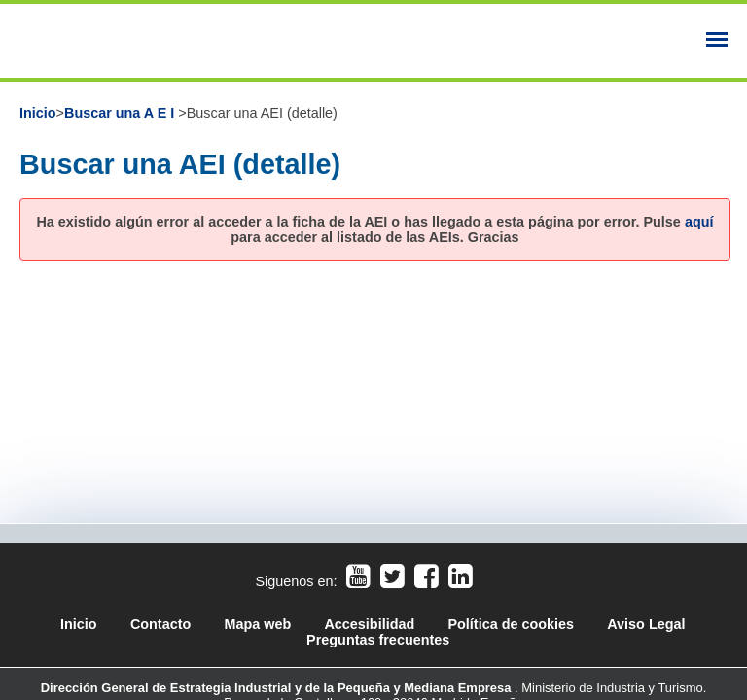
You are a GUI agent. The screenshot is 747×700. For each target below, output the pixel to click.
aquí (699, 222)
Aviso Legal (646, 624)
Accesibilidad (371, 624)
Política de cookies (511, 624)
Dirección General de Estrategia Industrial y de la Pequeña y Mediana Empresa (278, 688)
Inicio (38, 113)
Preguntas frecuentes (378, 640)
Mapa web (257, 624)
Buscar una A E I (121, 113)
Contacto (160, 624)
